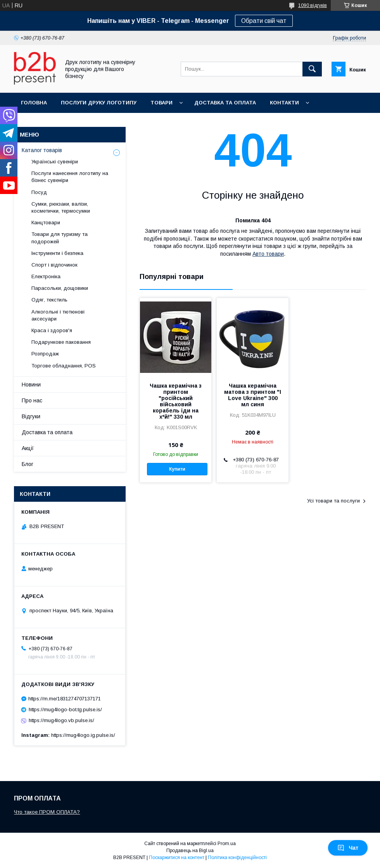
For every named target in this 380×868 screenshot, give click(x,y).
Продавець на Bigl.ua (190, 851)
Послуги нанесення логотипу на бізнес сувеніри (70, 177)
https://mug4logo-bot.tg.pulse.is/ (65, 709)
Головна (34, 103)
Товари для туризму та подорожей (60, 238)
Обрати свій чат (264, 21)
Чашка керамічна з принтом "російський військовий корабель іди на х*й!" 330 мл (176, 401)
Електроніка (46, 276)
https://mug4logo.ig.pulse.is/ (83, 735)
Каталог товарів (42, 150)
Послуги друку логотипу (99, 103)
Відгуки (31, 416)
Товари (161, 103)
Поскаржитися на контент (177, 858)
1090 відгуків (313, 5)
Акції (28, 448)
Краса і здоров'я (52, 330)
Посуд (39, 192)
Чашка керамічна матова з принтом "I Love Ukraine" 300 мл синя (253, 395)
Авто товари (268, 254)
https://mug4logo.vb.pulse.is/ (61, 720)
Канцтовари (46, 223)
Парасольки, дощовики (60, 288)
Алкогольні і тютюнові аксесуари (58, 315)
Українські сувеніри (55, 162)
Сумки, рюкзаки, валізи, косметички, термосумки (61, 207)
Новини (31, 385)
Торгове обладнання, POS (64, 366)
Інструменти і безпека (57, 253)
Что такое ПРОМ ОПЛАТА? (47, 812)
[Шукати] (312, 69)
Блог (28, 464)
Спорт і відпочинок (54, 265)
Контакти (284, 103)
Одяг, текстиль (49, 300)
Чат (348, 848)
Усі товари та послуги (333, 501)
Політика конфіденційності (237, 858)
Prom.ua (227, 844)
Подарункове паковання (61, 342)
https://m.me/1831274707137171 (65, 699)
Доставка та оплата (225, 103)
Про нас (32, 400)
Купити (177, 469)
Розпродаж (45, 354)
